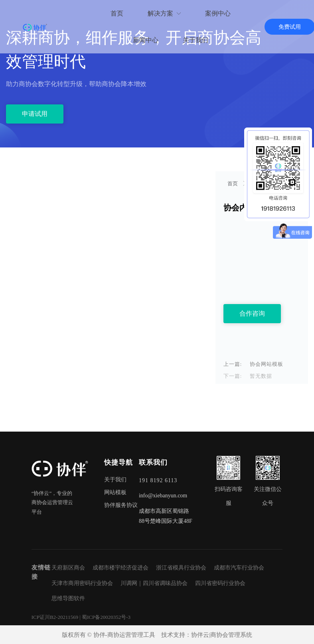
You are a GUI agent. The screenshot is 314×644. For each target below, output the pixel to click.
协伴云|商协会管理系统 (222, 635)
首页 (233, 184)
